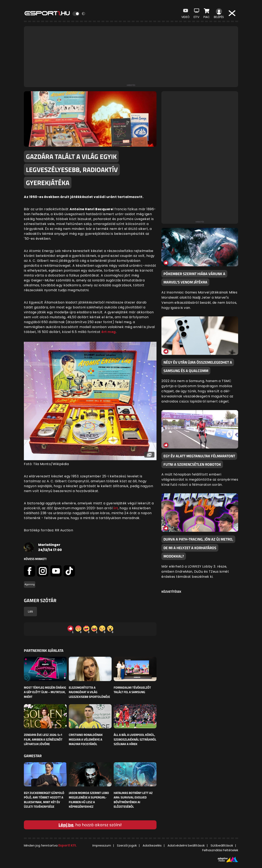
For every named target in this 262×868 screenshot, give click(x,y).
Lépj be (66, 825)
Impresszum (102, 845)
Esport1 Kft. (68, 845)
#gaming (30, 584)
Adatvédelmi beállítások (186, 845)
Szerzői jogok (127, 845)
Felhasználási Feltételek (220, 850)
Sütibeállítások (222, 845)
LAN (30, 612)
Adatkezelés (152, 845)
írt (116, 508)
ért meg (109, 332)
